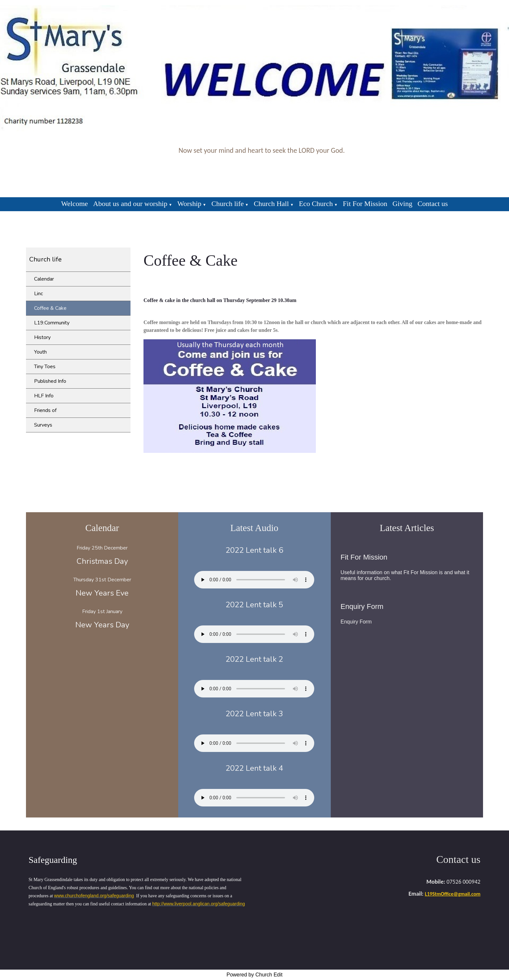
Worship (189, 204)
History (42, 337)
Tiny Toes (45, 367)
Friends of (45, 410)
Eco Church (316, 204)
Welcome (74, 204)
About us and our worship (130, 204)
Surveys (43, 425)
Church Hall (271, 204)
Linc (38, 294)
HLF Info (44, 396)
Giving (402, 204)
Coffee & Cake (50, 308)
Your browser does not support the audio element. (254, 580)
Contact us (433, 204)
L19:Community (52, 323)
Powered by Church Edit (255, 975)
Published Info (50, 381)
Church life (228, 204)
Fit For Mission (365, 204)
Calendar (44, 279)
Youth (40, 352)
